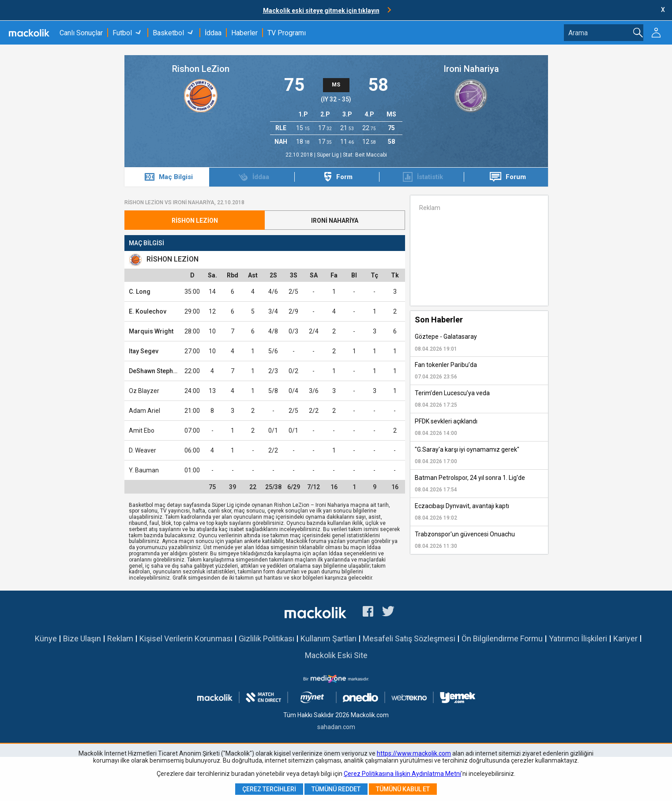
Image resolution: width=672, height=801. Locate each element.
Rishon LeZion (201, 69)
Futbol (122, 33)
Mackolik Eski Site (336, 655)
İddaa (213, 33)
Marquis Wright (151, 331)
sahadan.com (336, 727)
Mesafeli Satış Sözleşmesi (409, 638)
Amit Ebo (142, 430)
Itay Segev (144, 351)
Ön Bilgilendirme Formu (502, 638)
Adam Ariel (145, 411)
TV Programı (287, 33)
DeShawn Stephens (156, 371)
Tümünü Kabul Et (403, 789)
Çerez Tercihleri (269, 789)
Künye (46, 638)
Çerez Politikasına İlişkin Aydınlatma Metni (402, 774)
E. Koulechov (148, 311)
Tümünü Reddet (336, 789)
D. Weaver (143, 450)
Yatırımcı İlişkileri (578, 638)
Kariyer (625, 638)
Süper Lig (328, 155)
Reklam (120, 638)
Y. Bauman (144, 470)
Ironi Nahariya (471, 69)
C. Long (140, 292)
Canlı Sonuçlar (81, 33)
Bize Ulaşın (82, 638)
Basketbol (168, 33)
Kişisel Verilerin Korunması (186, 638)
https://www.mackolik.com (414, 753)
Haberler (244, 33)
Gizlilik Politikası (267, 638)
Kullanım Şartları (328, 638)
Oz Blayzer (144, 391)
